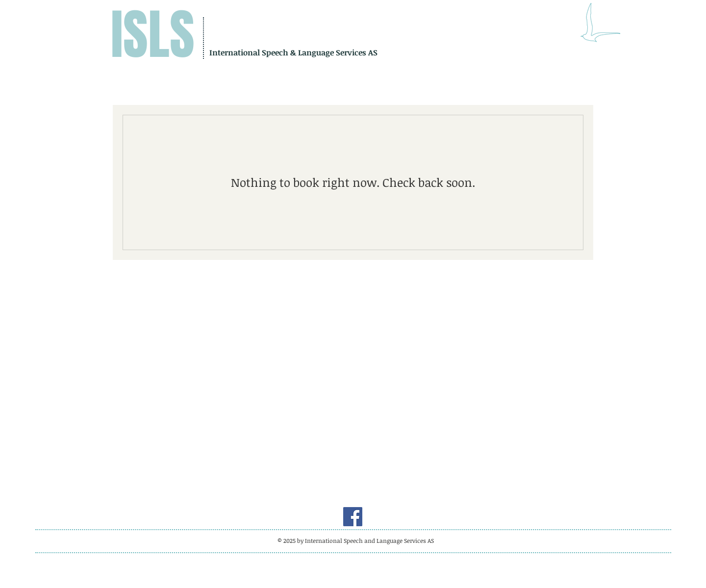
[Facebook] (353, 517)
